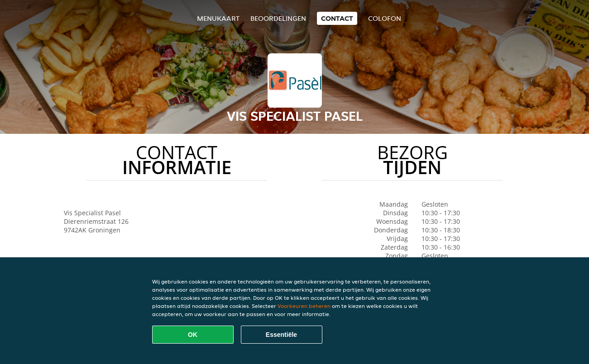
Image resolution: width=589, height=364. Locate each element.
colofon (385, 18)
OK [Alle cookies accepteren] (193, 335)
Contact (337, 18)
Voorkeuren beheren (304, 306)
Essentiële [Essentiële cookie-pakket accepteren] (281, 335)
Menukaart (218, 18)
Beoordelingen (278, 18)
